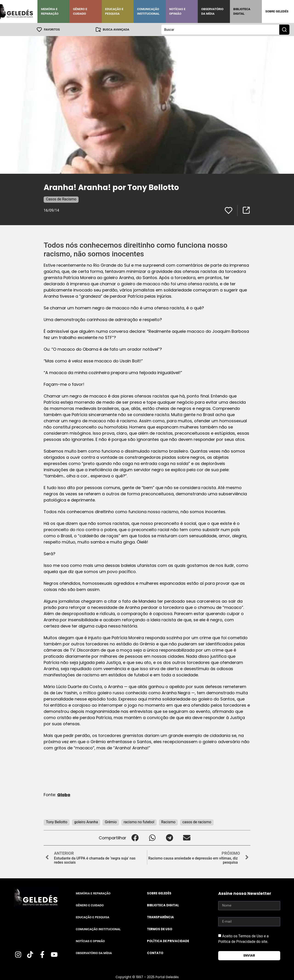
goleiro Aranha (86, 822)
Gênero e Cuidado (80, 11)
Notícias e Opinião (177, 11)
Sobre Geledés (277, 11)
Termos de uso (160, 929)
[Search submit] (284, 29)
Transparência (160, 917)
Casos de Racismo (61, 199)
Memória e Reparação (50, 11)
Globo (64, 794)
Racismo (168, 822)
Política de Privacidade (168, 941)
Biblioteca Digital (242, 11)
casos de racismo (197, 822)
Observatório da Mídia (212, 11)
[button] (135, 838)
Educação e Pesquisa (114, 11)
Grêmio (111, 822)
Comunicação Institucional (148, 11)
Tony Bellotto (57, 822)
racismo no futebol (139, 822)
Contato (155, 953)
